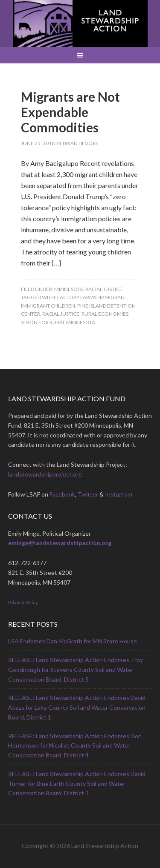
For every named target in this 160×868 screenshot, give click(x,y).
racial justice (61, 314)
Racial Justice (104, 289)
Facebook (62, 494)
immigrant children (48, 306)
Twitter (88, 494)
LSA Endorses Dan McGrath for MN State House (73, 641)
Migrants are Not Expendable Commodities (70, 112)
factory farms (77, 297)
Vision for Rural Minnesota (58, 322)
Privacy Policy (23, 602)
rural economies (105, 314)
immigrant (113, 297)
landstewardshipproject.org (45, 474)
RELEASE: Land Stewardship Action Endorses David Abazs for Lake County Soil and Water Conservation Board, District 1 (77, 707)
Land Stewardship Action (80, 23)
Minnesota (69, 289)
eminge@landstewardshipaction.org (60, 543)
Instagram (119, 494)
